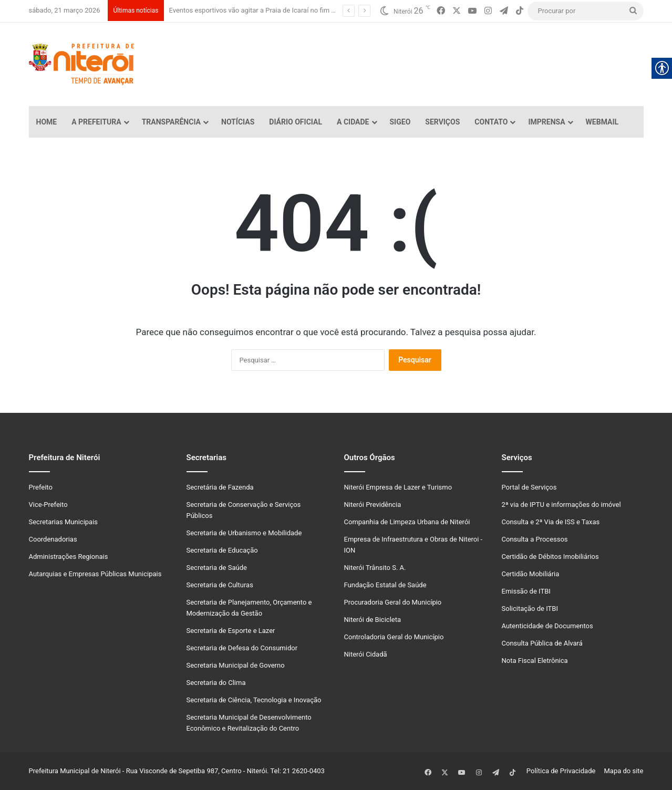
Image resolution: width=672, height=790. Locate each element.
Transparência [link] (171, 122)
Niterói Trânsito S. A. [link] (375, 568)
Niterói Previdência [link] (373, 505)
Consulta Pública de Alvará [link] (542, 643)
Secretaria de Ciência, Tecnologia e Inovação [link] (254, 700)
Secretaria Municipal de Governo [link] (236, 665)
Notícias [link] (238, 122)
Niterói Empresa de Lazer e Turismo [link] (398, 487)
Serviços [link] (442, 122)
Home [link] (47, 122)
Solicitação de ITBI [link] (530, 609)
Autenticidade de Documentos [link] (547, 626)
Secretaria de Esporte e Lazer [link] (231, 631)
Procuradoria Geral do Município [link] (393, 602)
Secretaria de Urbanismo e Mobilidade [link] (244, 533)
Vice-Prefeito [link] (48, 505)
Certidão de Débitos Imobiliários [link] (550, 557)
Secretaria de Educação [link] (222, 550)
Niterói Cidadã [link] (366, 654)
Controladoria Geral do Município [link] (394, 637)
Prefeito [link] (41, 487)
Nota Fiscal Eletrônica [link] (535, 661)
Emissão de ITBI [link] (526, 591)
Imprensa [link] (546, 122)
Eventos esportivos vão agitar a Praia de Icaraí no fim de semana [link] (267, 10)
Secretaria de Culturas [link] (220, 585)
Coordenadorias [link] (53, 539)
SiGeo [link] (400, 122)
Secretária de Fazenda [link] (220, 487)
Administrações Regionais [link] (69, 557)
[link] (441, 11)
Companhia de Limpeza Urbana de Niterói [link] (407, 522)
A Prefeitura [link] (96, 122)
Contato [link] (491, 122)
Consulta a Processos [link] (535, 539)
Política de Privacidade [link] (564, 771)
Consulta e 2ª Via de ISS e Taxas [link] (551, 522)
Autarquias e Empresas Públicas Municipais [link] (95, 574)
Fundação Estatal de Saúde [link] (385, 585)
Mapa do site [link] (622, 771)
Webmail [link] (602, 122)
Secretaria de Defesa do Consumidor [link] (242, 648)
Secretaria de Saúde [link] (217, 568)
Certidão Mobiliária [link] (531, 574)
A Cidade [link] (353, 122)
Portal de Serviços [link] (529, 487)
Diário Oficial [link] (296, 122)
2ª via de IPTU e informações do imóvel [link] (561, 505)
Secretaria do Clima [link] (216, 683)
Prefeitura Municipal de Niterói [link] (75, 771)
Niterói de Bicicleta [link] (373, 620)
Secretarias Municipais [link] (64, 522)
